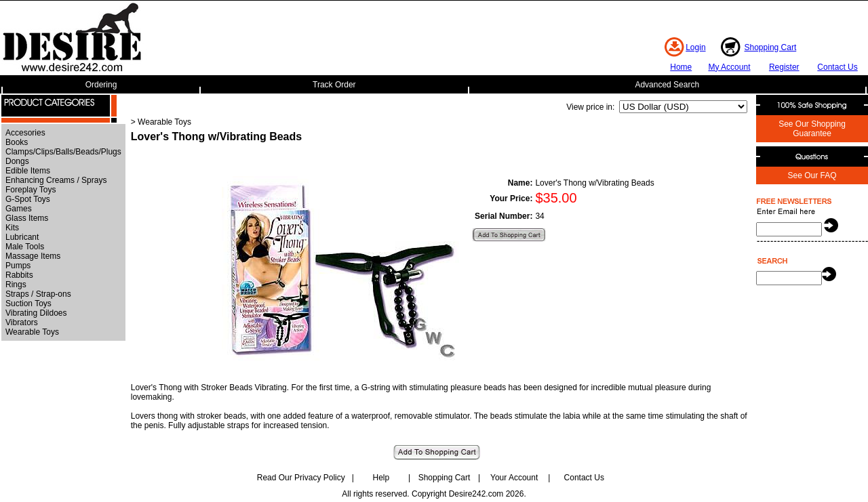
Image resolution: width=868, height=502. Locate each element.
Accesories (25, 133)
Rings (16, 285)
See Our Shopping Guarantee (812, 129)
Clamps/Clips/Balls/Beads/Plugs (63, 152)
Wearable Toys (32, 332)
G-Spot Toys (28, 199)
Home (681, 67)
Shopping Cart (771, 47)
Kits (12, 228)
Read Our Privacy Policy (301, 478)
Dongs (17, 161)
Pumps (18, 266)
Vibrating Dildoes (36, 313)
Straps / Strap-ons (38, 294)
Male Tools (25, 247)
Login (695, 47)
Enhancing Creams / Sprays (56, 180)
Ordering (101, 85)
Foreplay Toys (31, 190)
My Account (729, 67)
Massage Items (33, 256)
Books (17, 142)
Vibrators (22, 322)
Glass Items (27, 218)
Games (19, 209)
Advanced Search (667, 85)
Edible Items (28, 171)
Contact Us (837, 67)
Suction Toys (28, 304)
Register (784, 67)
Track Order (334, 85)
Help (381, 478)
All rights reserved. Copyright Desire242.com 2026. (434, 494)
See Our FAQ (812, 175)
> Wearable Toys (161, 122)
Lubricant (22, 237)
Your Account (514, 478)
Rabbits (19, 275)
